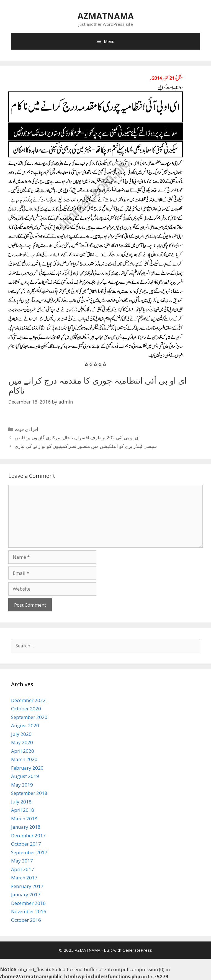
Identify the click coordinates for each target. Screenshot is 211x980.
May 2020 (22, 742)
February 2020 (27, 768)
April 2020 (23, 751)
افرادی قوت (26, 429)
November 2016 (29, 911)
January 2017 (26, 894)
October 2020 (26, 709)
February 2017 (27, 886)
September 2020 (29, 717)
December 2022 (28, 700)
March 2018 (24, 819)
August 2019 (25, 776)
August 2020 (25, 725)
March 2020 (24, 759)
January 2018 (26, 827)
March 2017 (24, 878)
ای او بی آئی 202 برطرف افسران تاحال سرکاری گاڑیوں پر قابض (77, 437)
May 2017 (22, 861)
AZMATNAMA (106, 16)
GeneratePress (137, 950)
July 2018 (21, 802)
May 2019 (22, 785)
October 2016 (26, 920)
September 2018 (29, 793)
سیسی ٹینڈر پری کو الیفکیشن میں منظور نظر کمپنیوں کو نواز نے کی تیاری (86, 446)
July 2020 (21, 734)
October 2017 (26, 844)
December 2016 (28, 903)
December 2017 (28, 835)
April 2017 (23, 869)
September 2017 (29, 852)
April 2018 (23, 810)
